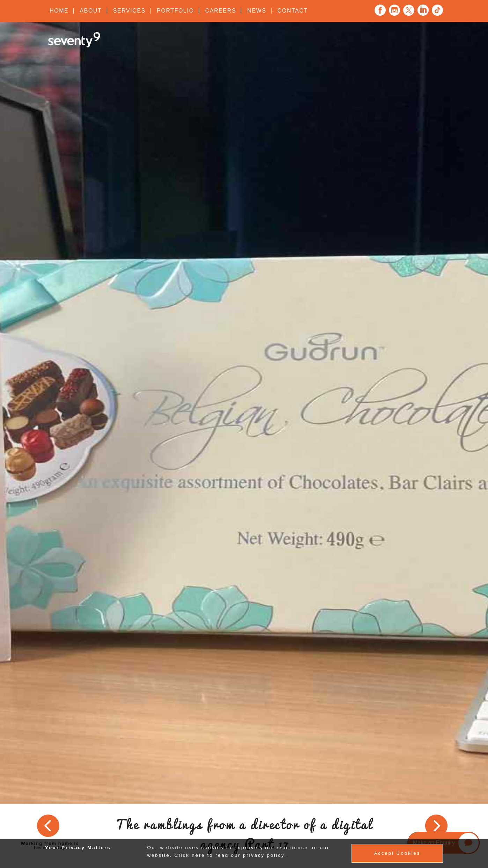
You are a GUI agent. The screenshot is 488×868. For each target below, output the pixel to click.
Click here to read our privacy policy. (231, 855)
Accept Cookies (397, 853)
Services (129, 11)
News (257, 11)
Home (59, 11)
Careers (221, 11)
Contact (293, 11)
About (91, 11)
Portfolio (175, 11)
